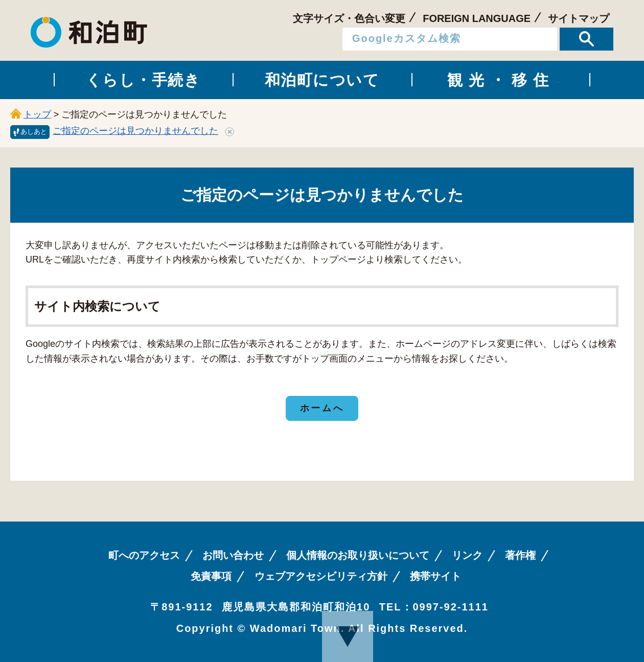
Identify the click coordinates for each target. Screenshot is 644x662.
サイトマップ (579, 18)
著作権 (520, 555)
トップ (37, 114)
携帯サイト (435, 576)
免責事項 (211, 576)
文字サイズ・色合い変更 (349, 18)
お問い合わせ (233, 555)
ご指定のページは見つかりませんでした (135, 131)
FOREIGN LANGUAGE (477, 18)
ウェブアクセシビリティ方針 (321, 576)
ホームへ (322, 408)
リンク (467, 555)
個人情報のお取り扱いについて (358, 555)
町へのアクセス (144, 555)
